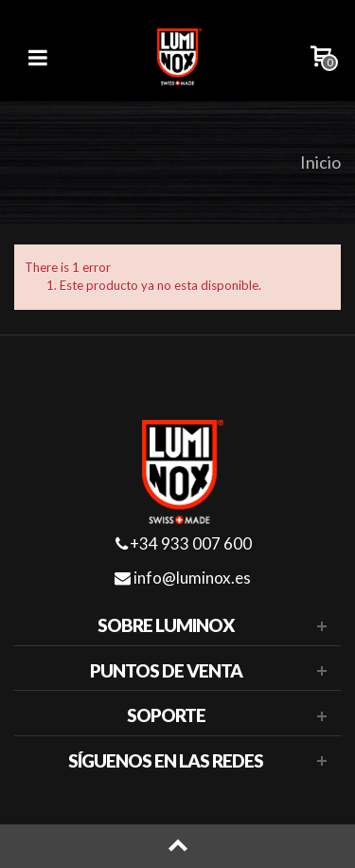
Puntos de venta (166, 671)
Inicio (320, 162)
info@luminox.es (183, 578)
